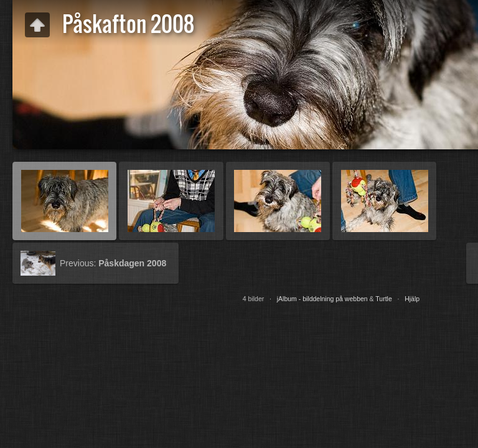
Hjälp (412, 299)
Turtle (383, 299)
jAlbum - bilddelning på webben (322, 299)
